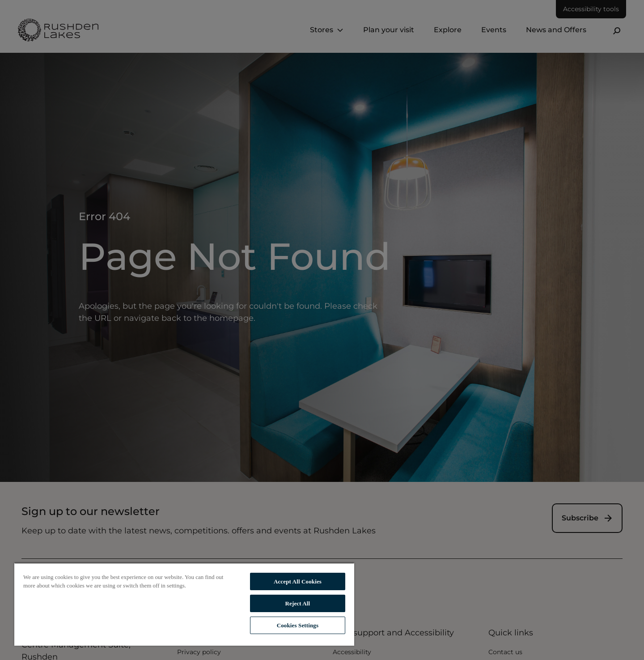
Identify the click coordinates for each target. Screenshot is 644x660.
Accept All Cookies (298, 581)
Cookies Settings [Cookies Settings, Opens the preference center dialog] (298, 625)
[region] (184, 604)
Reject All (298, 603)
